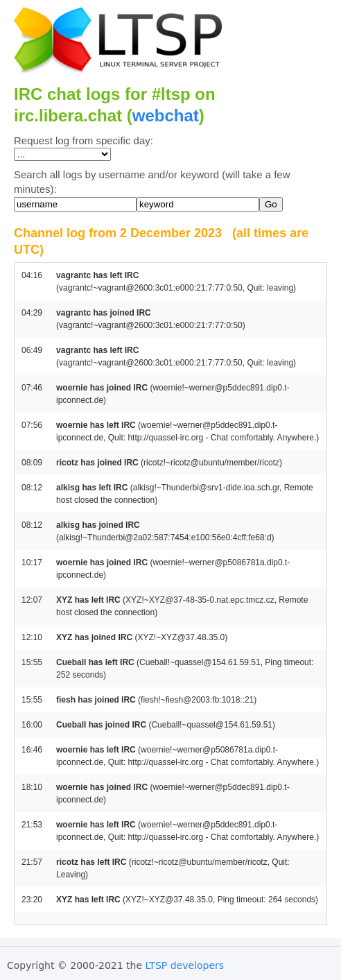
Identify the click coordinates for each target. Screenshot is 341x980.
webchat (166, 115)
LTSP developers (185, 965)
